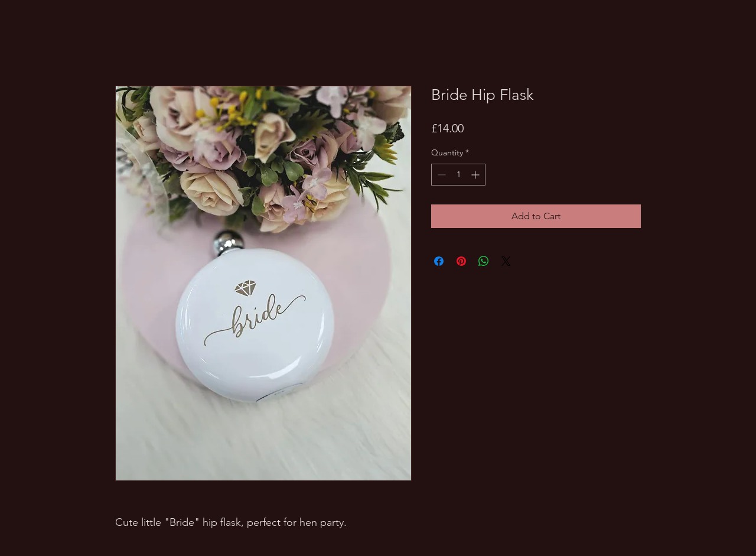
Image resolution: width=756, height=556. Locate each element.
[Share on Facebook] (439, 261)
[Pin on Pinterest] (461, 261)
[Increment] (476, 175)
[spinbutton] (458, 175)
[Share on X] (506, 261)
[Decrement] (440, 175)
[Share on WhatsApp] (484, 261)
